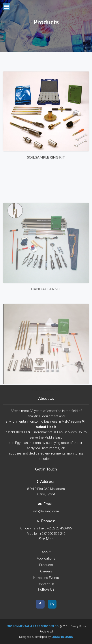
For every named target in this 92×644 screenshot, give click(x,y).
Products (46, 565)
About (46, 552)
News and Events (46, 578)
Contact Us (46, 584)
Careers (46, 571)
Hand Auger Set (46, 313)
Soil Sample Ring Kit (46, 160)
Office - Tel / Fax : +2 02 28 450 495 (46, 528)
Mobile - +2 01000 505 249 (46, 534)
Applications (46, 558)
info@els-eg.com (46, 511)
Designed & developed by (46, 637)
